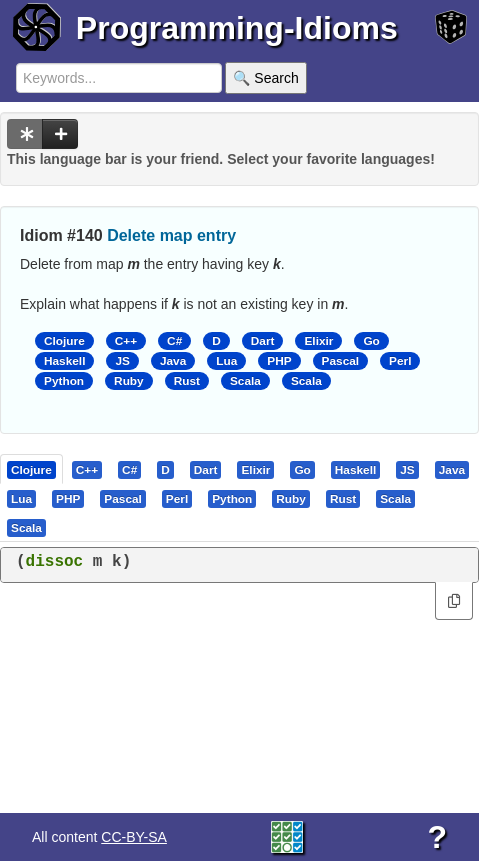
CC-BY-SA (134, 837)
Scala (245, 381)
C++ (126, 341)
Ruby (129, 381)
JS (122, 361)
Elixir (318, 341)
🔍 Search (265, 78)
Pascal (341, 361)
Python (64, 381)
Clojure (64, 341)
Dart (263, 341)
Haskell (64, 361)
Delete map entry (171, 235)
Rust (187, 381)
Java (173, 361)
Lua (226, 361)
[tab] (32, 469)
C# (174, 341)
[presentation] (31, 469)
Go (371, 341)
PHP (279, 361)
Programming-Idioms (237, 28)
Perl (400, 361)
